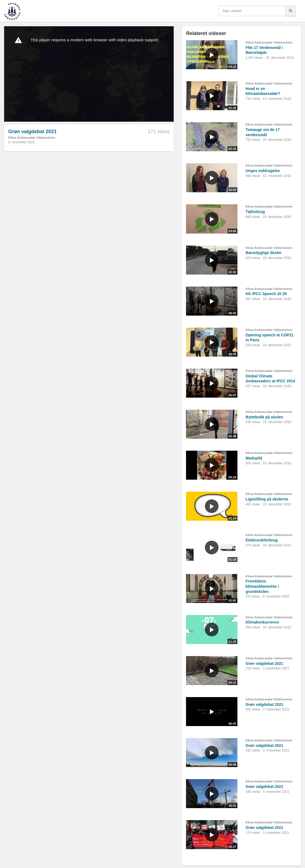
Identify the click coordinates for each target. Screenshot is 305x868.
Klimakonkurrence (262, 622)
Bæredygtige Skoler (264, 253)
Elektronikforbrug (262, 540)
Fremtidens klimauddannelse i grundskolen (262, 586)
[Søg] (291, 11)
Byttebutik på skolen (264, 417)
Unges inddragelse (263, 171)
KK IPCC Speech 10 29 (266, 294)
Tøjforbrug (255, 212)
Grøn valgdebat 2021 (265, 663)
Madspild (254, 458)
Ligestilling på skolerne (267, 499)
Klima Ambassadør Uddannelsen (32, 138)
